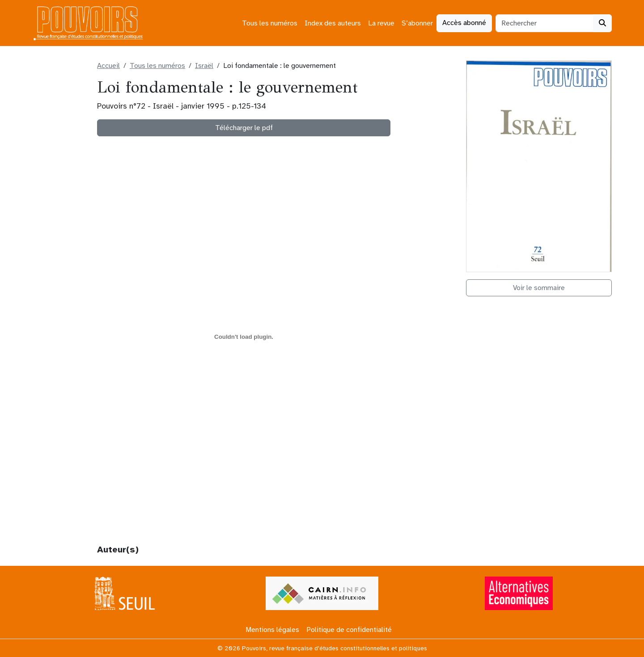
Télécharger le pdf (244, 128)
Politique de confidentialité (349, 630)
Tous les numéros (270, 23)
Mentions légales (272, 630)
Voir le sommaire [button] (539, 288)
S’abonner (417, 23)
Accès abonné (464, 23)
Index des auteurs (333, 23)
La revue (381, 23)
